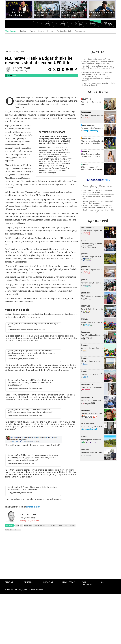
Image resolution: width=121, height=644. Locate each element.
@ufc (23, 351)
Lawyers (86, 450)
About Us (9, 582)
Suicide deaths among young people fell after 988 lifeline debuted (97, 202)
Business (86, 293)
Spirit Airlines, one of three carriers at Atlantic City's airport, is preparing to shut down (98, 68)
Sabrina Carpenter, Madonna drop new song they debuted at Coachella (97, 73)
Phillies (50, 31)
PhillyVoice (21, 24)
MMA (10, 75)
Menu (9, 24)
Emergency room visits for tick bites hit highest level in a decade (97, 191)
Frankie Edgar (63, 525)
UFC (15, 75)
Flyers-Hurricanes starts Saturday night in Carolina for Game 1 (98, 84)
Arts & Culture (88, 138)
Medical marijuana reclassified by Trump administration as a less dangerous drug (97, 206)
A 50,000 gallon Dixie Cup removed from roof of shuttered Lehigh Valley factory (98, 63)
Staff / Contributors (87, 583)
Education (86, 99)
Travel (85, 280)
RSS (102, 582)
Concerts (86, 151)
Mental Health (88, 423)
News (48, 24)
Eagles (23, 31)
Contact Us (48, 582)
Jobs (84, 241)
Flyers (32, 31)
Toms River (9, 530)
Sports (108, 24)
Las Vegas (28, 525)
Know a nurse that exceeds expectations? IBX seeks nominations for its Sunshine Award (98, 197)
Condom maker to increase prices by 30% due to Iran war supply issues (98, 211)
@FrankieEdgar (33, 351)
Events (93, 24)
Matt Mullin (24, 68)
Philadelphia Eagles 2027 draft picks (97, 59)
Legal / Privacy (69, 582)
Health (63, 24)
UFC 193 (18, 530)
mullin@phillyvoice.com (29, 521)
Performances (88, 228)
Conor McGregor (39, 525)
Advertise (28, 582)
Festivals (86, 306)
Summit (72, 525)
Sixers (41, 31)
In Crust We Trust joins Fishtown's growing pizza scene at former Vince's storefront (96, 79)
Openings (86, 267)
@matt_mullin (14, 324)
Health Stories (88, 125)
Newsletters (80, 31)
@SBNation (37, 455)
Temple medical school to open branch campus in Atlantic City (97, 187)
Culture (78, 24)
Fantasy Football (64, 31)
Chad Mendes (51, 525)
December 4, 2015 (39, 329)
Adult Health (88, 384)
